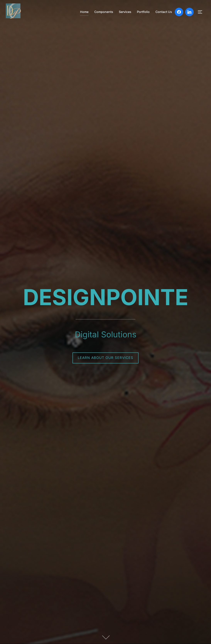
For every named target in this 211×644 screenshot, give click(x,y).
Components (104, 12)
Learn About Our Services (106, 358)
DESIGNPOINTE (106, 297)
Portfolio (143, 12)
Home (84, 12)
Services (125, 12)
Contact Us (164, 12)
